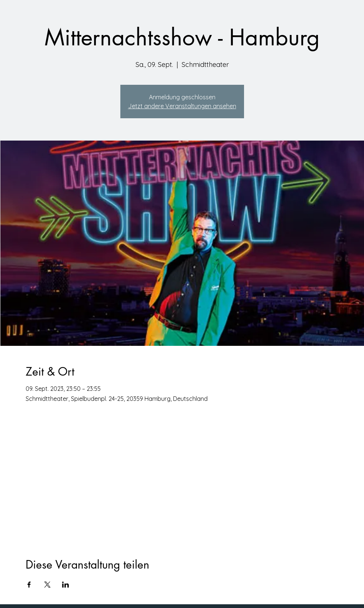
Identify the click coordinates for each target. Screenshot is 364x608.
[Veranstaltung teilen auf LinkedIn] (66, 585)
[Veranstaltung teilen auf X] (47, 585)
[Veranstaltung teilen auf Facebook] (29, 585)
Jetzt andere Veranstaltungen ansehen (182, 106)
